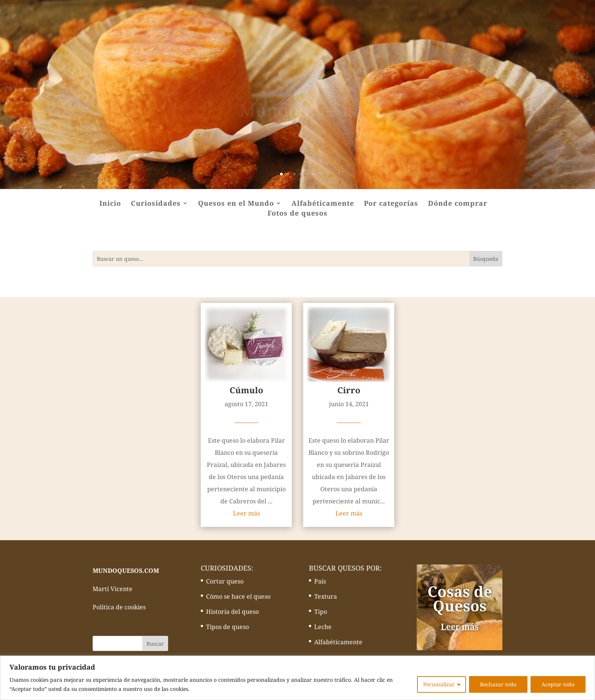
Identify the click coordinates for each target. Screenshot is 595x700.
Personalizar (439, 684)
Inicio (110, 204)
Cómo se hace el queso (238, 596)
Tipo (321, 612)
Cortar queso (225, 581)
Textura (326, 596)
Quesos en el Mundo (236, 204)
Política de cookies (119, 607)
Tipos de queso (227, 627)
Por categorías (391, 204)
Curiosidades (156, 204)
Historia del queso (232, 612)
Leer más (246, 513)
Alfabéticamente (323, 204)
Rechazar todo (498, 684)
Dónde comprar (458, 204)
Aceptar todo (558, 684)
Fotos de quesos (297, 214)
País (320, 581)
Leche (323, 627)
